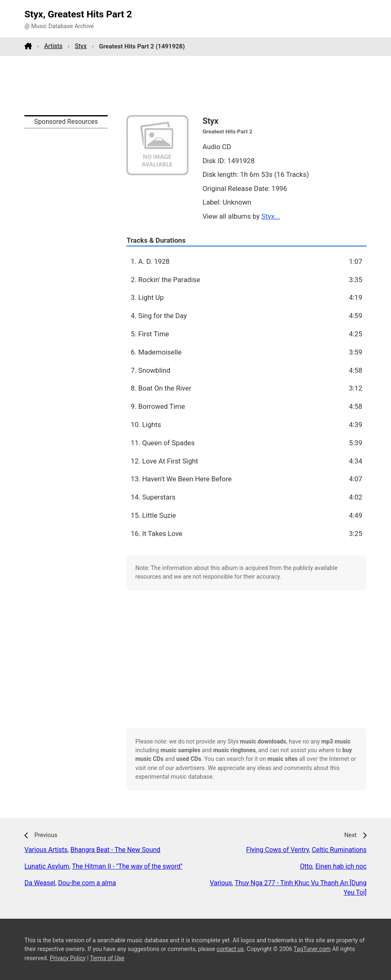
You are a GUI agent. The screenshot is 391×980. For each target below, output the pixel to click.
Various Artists (46, 850)
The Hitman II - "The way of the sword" (127, 866)
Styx (81, 46)
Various (221, 883)
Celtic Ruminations (339, 850)
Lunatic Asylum (47, 866)
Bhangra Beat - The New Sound (115, 850)
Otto (306, 866)
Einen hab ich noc (341, 866)
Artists (53, 46)
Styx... (271, 216)
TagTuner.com (312, 949)
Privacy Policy (68, 958)
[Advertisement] (195, 85)
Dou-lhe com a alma (87, 883)
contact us (230, 949)
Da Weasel (40, 883)
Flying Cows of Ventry (277, 850)
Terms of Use (107, 958)
